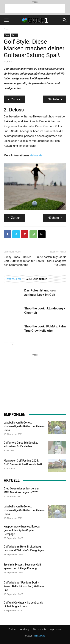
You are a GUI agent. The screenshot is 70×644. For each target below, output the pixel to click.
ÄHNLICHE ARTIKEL (37, 279)
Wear (15, 35)
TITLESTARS (39, 636)
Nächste (55, 99)
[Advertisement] (35, 9)
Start (6, 29)
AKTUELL (12, 480)
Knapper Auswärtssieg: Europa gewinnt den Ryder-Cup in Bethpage (22, 530)
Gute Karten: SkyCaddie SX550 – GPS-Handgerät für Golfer (51, 261)
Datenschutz (40, 629)
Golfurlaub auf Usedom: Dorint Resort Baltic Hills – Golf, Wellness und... (24, 586)
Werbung (25, 629)
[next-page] (12, 345)
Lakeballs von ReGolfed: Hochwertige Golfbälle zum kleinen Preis (24, 426)
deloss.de (36, 155)
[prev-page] (6, 345)
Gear (7, 35)
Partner (13, 629)
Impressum (56, 629)
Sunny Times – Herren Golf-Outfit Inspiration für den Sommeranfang (19, 261)
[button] (6, 20)
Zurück (14, 99)
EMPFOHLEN (14, 279)
